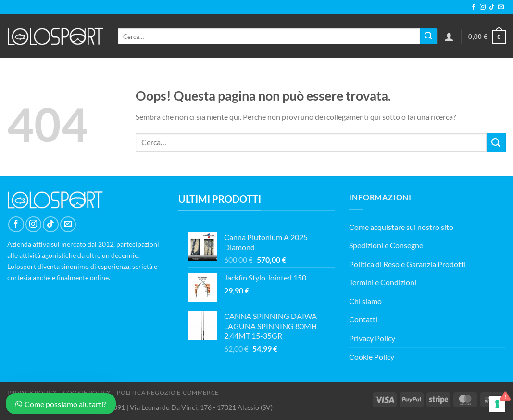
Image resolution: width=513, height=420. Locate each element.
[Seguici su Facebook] (474, 7)
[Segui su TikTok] (492, 7)
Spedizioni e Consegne (386, 245)
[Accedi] (449, 37)
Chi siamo (365, 301)
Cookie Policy (372, 357)
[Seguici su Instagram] (483, 7)
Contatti (363, 319)
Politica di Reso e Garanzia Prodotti (407, 264)
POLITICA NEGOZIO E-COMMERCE (168, 392)
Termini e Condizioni (383, 282)
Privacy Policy (372, 338)
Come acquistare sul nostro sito (401, 227)
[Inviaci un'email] (501, 7)
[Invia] (428, 37)
